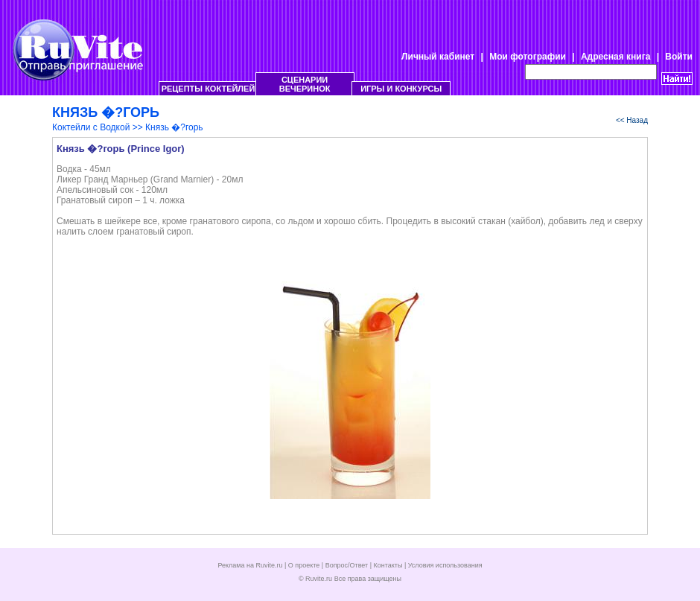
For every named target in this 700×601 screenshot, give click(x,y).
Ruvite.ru (319, 579)
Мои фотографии (528, 57)
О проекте (304, 565)
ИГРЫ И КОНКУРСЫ (401, 89)
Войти (679, 57)
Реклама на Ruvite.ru (250, 565)
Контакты (388, 565)
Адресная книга (615, 57)
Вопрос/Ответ (347, 565)
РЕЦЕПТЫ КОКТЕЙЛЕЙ (209, 89)
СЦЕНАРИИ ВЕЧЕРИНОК (305, 84)
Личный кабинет (438, 57)
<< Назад (632, 120)
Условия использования (445, 565)
